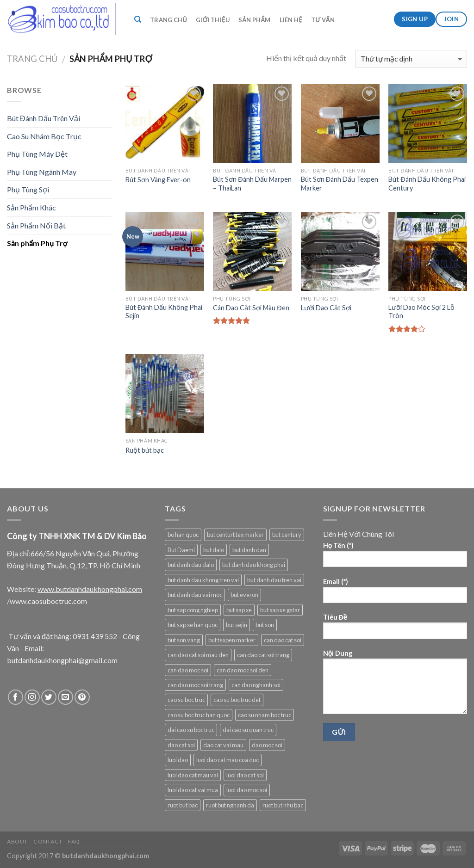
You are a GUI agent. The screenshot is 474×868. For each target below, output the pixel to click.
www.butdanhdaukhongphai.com (90, 589)
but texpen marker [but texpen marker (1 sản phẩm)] (232, 640)
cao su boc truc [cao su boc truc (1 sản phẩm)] (186, 700)
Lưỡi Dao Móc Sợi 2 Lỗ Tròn (421, 312)
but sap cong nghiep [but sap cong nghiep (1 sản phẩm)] (193, 610)
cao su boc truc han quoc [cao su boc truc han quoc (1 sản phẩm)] (199, 715)
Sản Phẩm (254, 20)
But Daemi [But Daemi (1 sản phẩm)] (181, 550)
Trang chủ (32, 59)
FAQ (74, 841)
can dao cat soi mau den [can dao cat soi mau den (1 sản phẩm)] (198, 655)
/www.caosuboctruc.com (47, 601)
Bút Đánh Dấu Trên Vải (44, 118)
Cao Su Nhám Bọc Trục (44, 136)
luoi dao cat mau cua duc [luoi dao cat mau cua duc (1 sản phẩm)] (228, 760)
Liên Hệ (291, 20)
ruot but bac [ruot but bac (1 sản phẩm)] (183, 805)
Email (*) (395, 594)
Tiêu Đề (395, 629)
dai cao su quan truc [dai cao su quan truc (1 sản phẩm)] (248, 730)
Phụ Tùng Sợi (28, 189)
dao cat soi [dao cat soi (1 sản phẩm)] (181, 745)
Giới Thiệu (213, 20)
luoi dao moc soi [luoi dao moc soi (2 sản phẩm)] (247, 790)
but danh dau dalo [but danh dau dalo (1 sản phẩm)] (191, 565)
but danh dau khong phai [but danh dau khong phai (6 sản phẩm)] (254, 565)
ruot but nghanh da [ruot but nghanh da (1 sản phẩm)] (230, 805)
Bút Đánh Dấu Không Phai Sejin (164, 312)
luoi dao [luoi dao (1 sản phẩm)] (178, 760)
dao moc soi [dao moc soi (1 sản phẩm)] (267, 745)
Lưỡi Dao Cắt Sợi (326, 308)
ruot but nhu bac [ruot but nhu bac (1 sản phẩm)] (283, 805)
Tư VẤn (323, 20)
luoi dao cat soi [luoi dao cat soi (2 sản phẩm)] (245, 775)
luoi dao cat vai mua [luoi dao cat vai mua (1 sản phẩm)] (193, 790)
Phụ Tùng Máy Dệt (37, 154)
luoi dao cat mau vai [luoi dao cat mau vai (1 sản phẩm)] (193, 775)
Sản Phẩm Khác (31, 207)
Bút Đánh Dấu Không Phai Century (427, 184)
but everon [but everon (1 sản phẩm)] (244, 595)
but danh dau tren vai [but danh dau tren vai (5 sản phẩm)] (274, 580)
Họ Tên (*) (395, 557)
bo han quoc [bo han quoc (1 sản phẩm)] (183, 535)
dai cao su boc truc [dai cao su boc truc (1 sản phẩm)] (191, 730)
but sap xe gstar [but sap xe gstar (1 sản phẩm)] (280, 610)
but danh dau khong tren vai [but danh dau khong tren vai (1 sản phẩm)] (203, 580)
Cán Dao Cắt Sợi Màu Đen (251, 308)
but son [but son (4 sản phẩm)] (265, 625)
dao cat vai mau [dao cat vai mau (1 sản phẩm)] (223, 745)
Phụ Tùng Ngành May (42, 172)
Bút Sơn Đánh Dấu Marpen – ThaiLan (252, 184)
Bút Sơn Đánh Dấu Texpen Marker (340, 184)
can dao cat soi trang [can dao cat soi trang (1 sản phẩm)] (263, 655)
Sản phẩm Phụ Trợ (37, 243)
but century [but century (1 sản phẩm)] (287, 535)
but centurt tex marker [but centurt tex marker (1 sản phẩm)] (235, 535)
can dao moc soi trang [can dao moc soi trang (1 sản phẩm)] (195, 685)
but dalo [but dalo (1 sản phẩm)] (214, 550)
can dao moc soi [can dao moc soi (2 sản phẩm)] (188, 670)
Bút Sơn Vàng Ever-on (158, 180)
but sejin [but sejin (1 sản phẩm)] (237, 625)
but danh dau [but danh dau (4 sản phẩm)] (249, 550)
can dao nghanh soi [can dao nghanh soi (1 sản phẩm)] (256, 685)
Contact (48, 841)
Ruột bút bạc (145, 450)
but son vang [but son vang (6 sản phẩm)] (184, 640)
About (17, 841)
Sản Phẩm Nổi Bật (36, 225)
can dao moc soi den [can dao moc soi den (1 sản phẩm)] (243, 670)
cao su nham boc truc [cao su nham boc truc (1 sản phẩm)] (265, 715)
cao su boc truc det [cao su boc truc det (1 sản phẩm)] (237, 700)
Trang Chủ (168, 20)
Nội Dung (395, 685)
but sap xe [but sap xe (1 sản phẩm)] (239, 610)
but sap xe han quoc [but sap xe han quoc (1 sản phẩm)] (193, 625)
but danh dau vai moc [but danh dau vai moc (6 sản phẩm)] (195, 595)
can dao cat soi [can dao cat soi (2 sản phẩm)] (283, 640)
